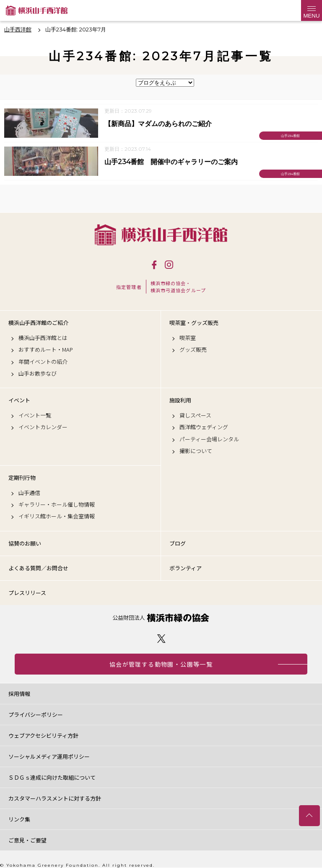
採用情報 (19, 694)
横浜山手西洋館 (161, 235)
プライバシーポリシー (36, 715)
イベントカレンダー (43, 427)
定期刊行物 (22, 478)
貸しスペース (195, 415)
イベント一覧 (35, 415)
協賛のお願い (25, 543)
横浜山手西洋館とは (43, 338)
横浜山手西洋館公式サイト (37, 10)
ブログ (178, 543)
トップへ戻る (309, 816)
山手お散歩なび (38, 373)
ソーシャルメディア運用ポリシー (49, 756)
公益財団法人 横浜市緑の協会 (161, 618)
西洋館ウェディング (204, 427)
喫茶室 (188, 338)
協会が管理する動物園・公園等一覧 (161, 664)
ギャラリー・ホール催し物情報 (57, 505)
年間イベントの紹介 (43, 362)
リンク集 (19, 819)
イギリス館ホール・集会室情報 (57, 516)
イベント (19, 400)
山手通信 (29, 493)
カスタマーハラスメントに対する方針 (55, 798)
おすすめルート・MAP (46, 350)
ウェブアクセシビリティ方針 (43, 735)
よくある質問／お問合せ (38, 568)
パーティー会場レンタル (209, 439)
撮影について (196, 451)
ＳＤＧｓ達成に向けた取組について (52, 777)
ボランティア (186, 568)
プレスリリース (27, 593)
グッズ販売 (193, 350)
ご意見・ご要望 (27, 840)
